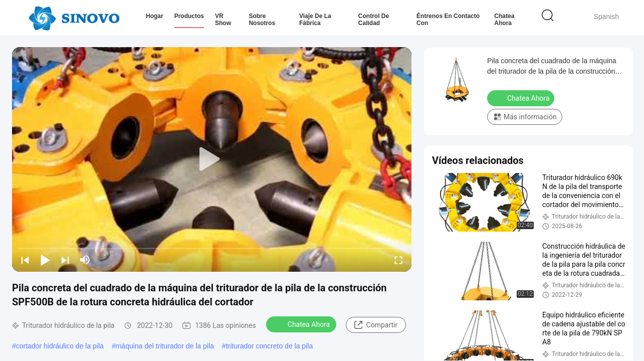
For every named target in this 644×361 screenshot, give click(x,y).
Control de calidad (374, 20)
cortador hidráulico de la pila (60, 346)
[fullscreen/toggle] (398, 260)
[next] (65, 260)
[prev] (25, 260)
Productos (189, 16)
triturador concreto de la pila (270, 346)
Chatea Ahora (504, 20)
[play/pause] (45, 260)
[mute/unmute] (85, 260)
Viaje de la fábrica (315, 20)
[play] (212, 159)
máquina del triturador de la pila (165, 346)
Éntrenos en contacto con (448, 20)
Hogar (155, 16)
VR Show (223, 20)
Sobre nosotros (262, 20)
